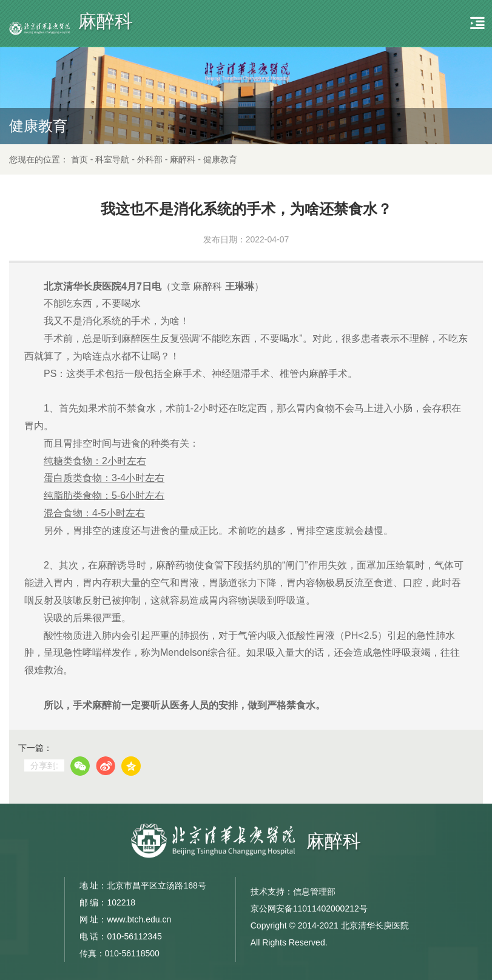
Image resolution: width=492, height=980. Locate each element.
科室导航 (112, 159)
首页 (79, 159)
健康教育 (220, 159)
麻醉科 (183, 159)
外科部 (150, 159)
